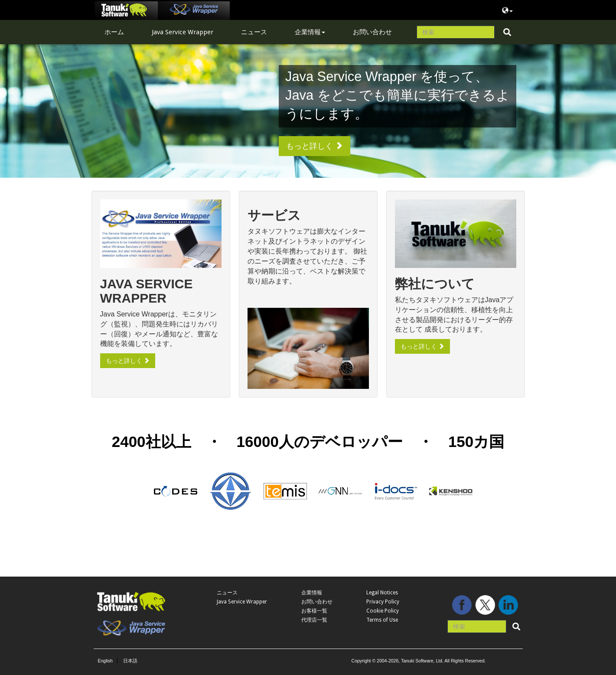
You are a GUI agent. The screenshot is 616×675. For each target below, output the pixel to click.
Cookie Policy (383, 611)
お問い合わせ (372, 32)
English (105, 661)
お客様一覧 (314, 611)
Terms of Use (382, 620)
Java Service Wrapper (183, 32)
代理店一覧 (314, 620)
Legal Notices (382, 593)
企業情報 (310, 32)
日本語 (130, 661)
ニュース (254, 32)
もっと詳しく (128, 361)
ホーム (114, 32)
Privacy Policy (383, 602)
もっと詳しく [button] (315, 146)
